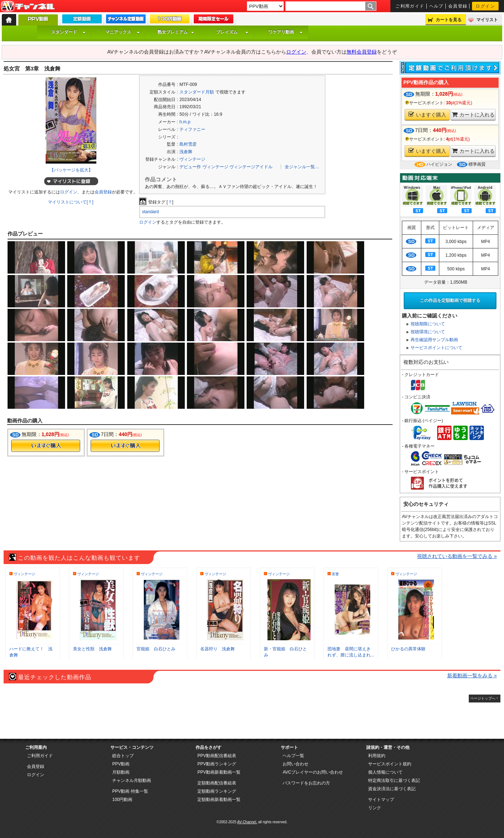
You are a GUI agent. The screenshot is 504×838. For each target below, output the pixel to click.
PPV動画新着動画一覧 (219, 772)
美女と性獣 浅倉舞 (92, 649)
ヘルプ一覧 (293, 756)
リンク (375, 808)
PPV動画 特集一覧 (130, 791)
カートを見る (449, 20)
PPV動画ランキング (217, 764)
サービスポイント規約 (390, 764)
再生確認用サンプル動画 (434, 340)
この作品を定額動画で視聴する (450, 301)
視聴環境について (428, 332)
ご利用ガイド (410, 6)
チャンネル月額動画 (132, 780)
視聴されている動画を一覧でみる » (457, 556)
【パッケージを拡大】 (71, 170)
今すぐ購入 (46, 446)
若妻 (335, 574)
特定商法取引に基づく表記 (394, 780)
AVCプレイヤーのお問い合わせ (313, 772)
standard (150, 212)
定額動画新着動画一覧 (219, 800)
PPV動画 (121, 764)
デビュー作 (190, 167)
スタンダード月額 (197, 92)
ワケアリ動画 (285, 32)
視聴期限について (428, 324)
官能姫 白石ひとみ (156, 649)
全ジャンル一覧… (302, 167)
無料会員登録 (362, 52)
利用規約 (377, 756)
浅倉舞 (186, 152)
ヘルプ (436, 6)
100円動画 (122, 800)
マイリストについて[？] (71, 202)
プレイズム (232, 32)
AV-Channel (28, 6)
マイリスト (487, 20)
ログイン (485, 6)
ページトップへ (483, 698)
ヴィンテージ (192, 159)
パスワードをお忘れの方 (306, 783)
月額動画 (121, 772)
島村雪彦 (188, 144)
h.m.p (185, 122)
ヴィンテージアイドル (251, 167)
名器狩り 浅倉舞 (217, 649)
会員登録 (458, 6)
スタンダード (68, 32)
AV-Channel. (247, 822)
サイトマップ (381, 800)
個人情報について (385, 772)
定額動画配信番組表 (217, 783)
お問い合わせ (295, 764)
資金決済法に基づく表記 (392, 789)
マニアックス (123, 32)
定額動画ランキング (217, 791)
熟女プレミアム (176, 32)
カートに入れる (473, 115)
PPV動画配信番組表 (217, 756)
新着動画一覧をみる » (472, 676)
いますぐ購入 (427, 115)
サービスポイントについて (436, 348)
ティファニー (192, 129)
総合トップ (123, 756)
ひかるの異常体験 (408, 649)
